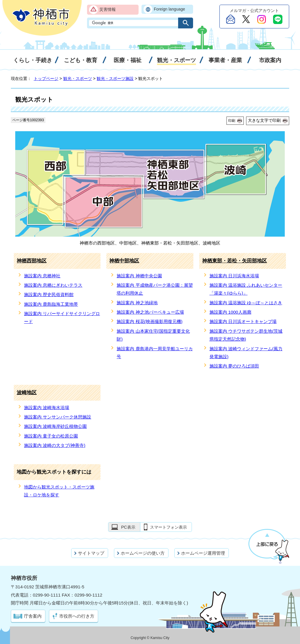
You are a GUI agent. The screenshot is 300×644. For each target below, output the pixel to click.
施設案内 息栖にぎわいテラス (53, 285)
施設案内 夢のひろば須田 (234, 366)
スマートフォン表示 (168, 527)
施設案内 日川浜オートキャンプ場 (243, 321)
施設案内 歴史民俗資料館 (49, 294)
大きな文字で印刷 (264, 120)
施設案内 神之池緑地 (137, 303)
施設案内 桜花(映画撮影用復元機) (149, 321)
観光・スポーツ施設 (115, 78)
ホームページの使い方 (143, 553)
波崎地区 (27, 393)
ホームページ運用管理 (203, 553)
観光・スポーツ (78, 78)
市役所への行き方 (77, 616)
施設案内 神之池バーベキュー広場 (150, 312)
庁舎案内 (33, 616)
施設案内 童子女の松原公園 (51, 436)
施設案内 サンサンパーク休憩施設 (58, 417)
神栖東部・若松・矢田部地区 (235, 261)
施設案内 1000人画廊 (230, 312)
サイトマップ (91, 553)
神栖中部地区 (124, 261)
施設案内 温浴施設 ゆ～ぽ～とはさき (246, 303)
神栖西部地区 (32, 261)
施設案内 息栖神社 (42, 276)
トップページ (46, 78)
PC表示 (128, 527)
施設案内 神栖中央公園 (139, 276)
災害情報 (108, 10)
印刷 (232, 121)
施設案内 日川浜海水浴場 (234, 276)
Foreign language (169, 9)
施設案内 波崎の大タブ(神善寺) (55, 445)
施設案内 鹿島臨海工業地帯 (51, 304)
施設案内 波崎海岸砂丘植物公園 (55, 426)
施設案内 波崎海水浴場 (47, 408)
